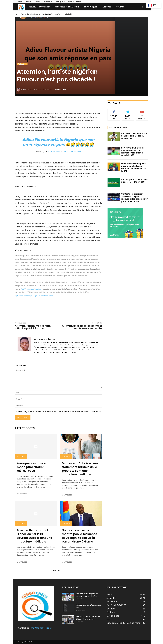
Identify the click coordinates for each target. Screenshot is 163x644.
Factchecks (29, 2)
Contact (79, 2)
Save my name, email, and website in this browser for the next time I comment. (60, 412)
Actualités (25, 14)
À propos (70, 2)
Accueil (20, 2)
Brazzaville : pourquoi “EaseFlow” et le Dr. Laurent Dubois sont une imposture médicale (34, 536)
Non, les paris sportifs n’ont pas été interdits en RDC (134, 181)
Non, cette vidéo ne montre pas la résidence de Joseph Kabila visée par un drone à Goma (79, 536)
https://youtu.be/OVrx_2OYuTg (31, 289)
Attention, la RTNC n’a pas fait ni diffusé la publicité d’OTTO (33, 327)
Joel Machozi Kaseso (32, 90)
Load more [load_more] (58, 571)
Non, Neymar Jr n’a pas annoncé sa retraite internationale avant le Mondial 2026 (132, 152)
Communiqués (59, 2)
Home (17, 14)
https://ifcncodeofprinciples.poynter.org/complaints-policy (34, 296)
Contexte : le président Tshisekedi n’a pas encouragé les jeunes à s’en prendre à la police (135, 198)
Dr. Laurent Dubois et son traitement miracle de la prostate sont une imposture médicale (80, 469)
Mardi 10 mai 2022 (72, 152)
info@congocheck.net (41, 628)
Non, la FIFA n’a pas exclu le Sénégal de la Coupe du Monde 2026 (134, 136)
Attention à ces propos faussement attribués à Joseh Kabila (82, 327)
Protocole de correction (43, 2)
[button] (142, 7)
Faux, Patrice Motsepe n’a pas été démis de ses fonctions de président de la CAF (134, 167)
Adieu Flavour (54, 152)
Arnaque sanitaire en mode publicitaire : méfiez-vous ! (32, 467)
